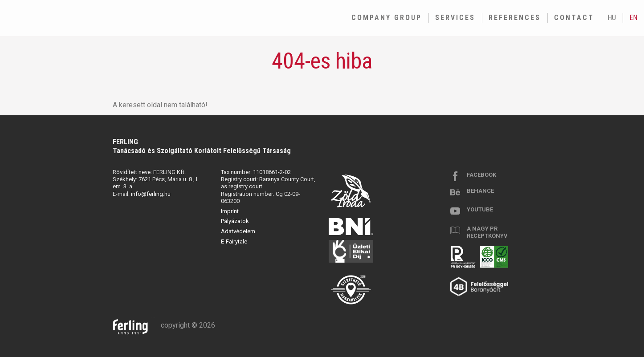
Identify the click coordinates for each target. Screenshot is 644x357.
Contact (574, 18)
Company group (387, 18)
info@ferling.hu (151, 194)
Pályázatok (235, 221)
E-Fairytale (234, 241)
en (633, 18)
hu (612, 18)
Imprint (230, 211)
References (515, 18)
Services (455, 18)
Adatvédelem (238, 231)
